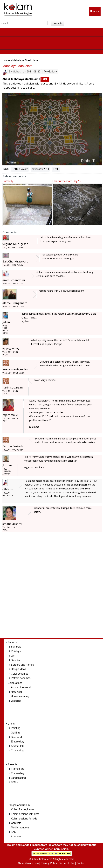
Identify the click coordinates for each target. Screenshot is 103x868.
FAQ (14, 832)
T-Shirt (15, 782)
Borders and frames (22, 665)
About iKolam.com (28, 863)
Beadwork (17, 737)
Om (13, 656)
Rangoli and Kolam (19, 805)
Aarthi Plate (18, 746)
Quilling (15, 733)
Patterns (13, 642)
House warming (20, 696)
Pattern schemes (21, 678)
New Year (17, 692)
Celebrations (15, 683)
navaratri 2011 (40, 169)
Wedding (16, 701)
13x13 (56, 169)
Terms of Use (67, 863)
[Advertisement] (56, 586)
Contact (81, 863)
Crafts (11, 724)
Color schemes (20, 674)
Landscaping (18, 778)
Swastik (15, 660)
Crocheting (17, 751)
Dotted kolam (20, 169)
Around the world (21, 687)
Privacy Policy (49, 863)
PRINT (45, 79)
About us (16, 836)
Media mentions (20, 828)
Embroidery (18, 742)
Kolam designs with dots (25, 814)
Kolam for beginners (23, 809)
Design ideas (18, 669)
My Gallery (50, 71)
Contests (16, 823)
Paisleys (16, 651)
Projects (12, 764)
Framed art (17, 769)
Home (6, 60)
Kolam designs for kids (24, 819)
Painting (16, 728)
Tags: (6, 169)
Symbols (16, 647)
